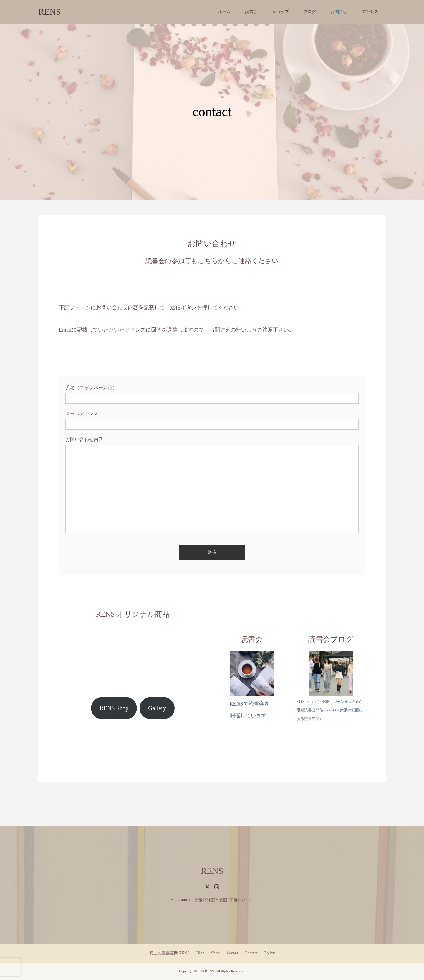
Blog (200, 953)
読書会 (251, 12)
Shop (215, 953)
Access (232, 953)
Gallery (157, 708)
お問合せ (339, 12)
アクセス (370, 12)
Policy (269, 953)
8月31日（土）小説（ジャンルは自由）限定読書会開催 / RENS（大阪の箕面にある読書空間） (330, 710)
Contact (251, 953)
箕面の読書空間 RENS (169, 953)
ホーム (224, 12)
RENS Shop (114, 708)
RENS (50, 12)
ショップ (281, 12)
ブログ (310, 12)
